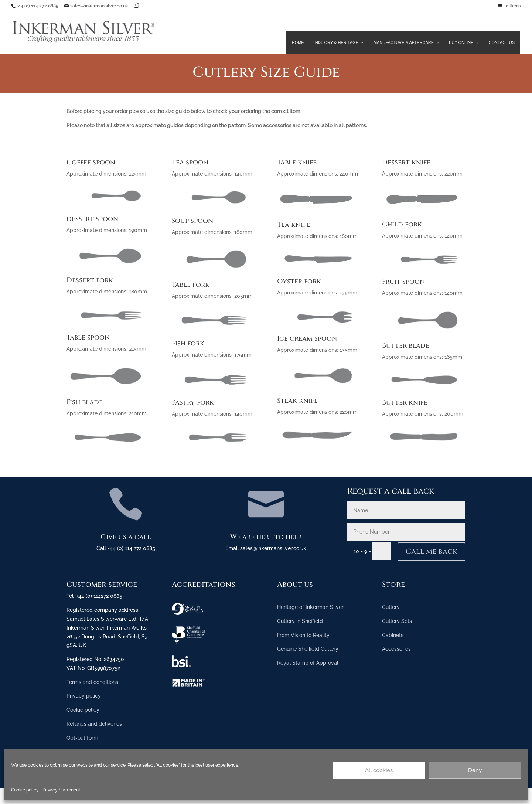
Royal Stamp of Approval (308, 663)
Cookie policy (25, 790)
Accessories (396, 649)
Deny (475, 770)
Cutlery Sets (397, 621)
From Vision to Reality (303, 635)
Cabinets (393, 635)
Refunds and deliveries (94, 724)
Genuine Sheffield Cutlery (308, 649)
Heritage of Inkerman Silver (310, 607)
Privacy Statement (61, 790)
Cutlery (391, 607)
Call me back (432, 551)
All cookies (379, 770)
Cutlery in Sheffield (300, 621)
